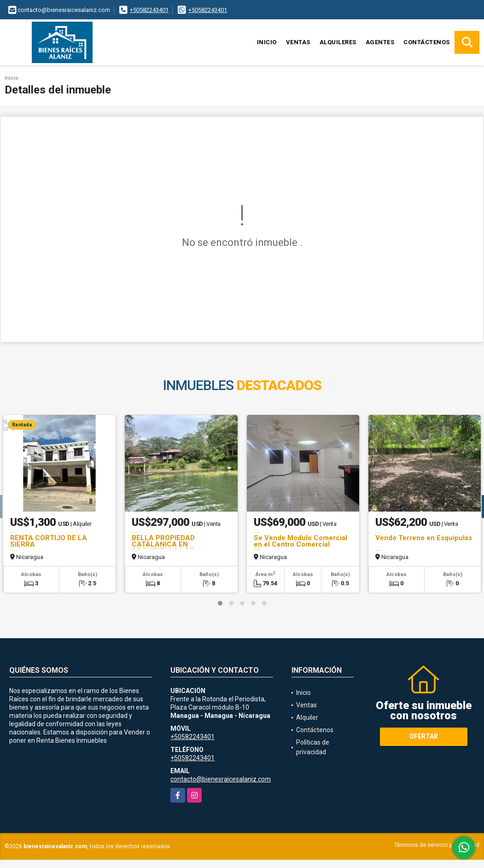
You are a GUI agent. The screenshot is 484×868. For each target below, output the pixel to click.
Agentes (380, 42)
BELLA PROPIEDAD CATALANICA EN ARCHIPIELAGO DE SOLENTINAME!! (163, 548)
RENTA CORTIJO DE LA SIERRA (49, 541)
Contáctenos (427, 42)
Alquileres (338, 42)
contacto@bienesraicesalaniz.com (221, 779)
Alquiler (307, 717)
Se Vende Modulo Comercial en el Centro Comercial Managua (300, 544)
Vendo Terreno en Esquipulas (424, 538)
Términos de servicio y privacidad (437, 845)
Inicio (267, 42)
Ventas (298, 42)
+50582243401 (149, 10)
